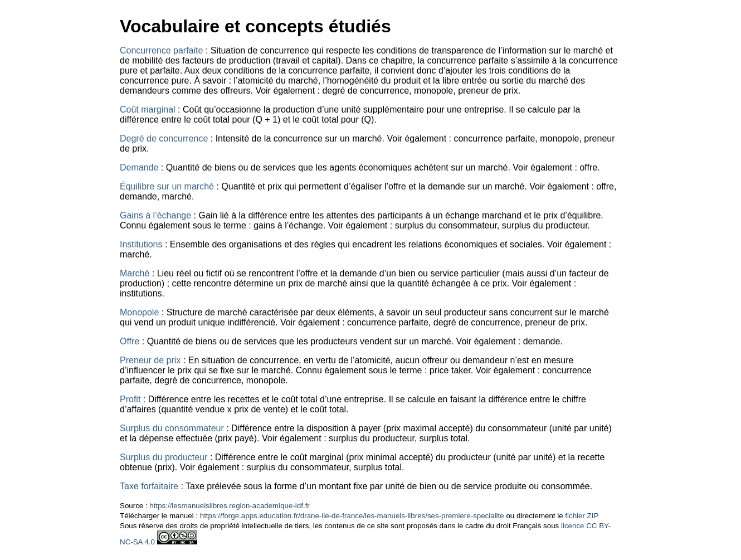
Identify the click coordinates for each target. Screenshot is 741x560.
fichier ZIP (582, 516)
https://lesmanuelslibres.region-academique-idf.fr (229, 506)
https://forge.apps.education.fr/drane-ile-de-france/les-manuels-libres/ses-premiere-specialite (352, 516)
